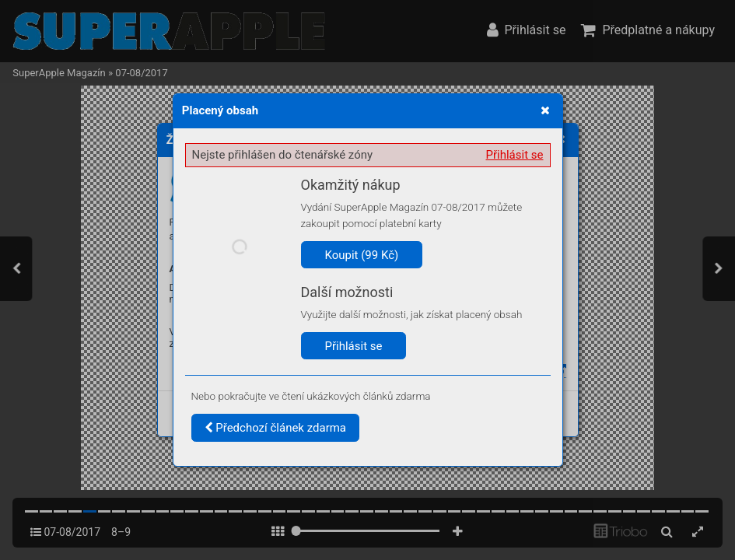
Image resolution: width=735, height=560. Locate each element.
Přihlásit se (515, 155)
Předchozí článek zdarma (276, 428)
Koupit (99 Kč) (362, 255)
